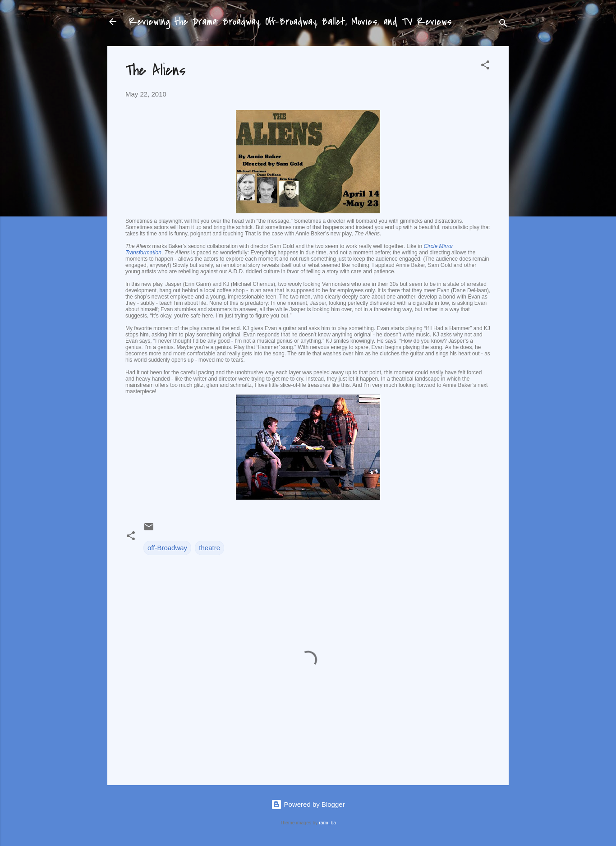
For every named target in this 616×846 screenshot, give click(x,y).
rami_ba (327, 823)
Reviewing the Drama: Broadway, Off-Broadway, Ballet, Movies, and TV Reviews (290, 22)
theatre (209, 548)
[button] (485, 67)
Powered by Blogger (308, 804)
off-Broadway (167, 548)
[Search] (503, 25)
